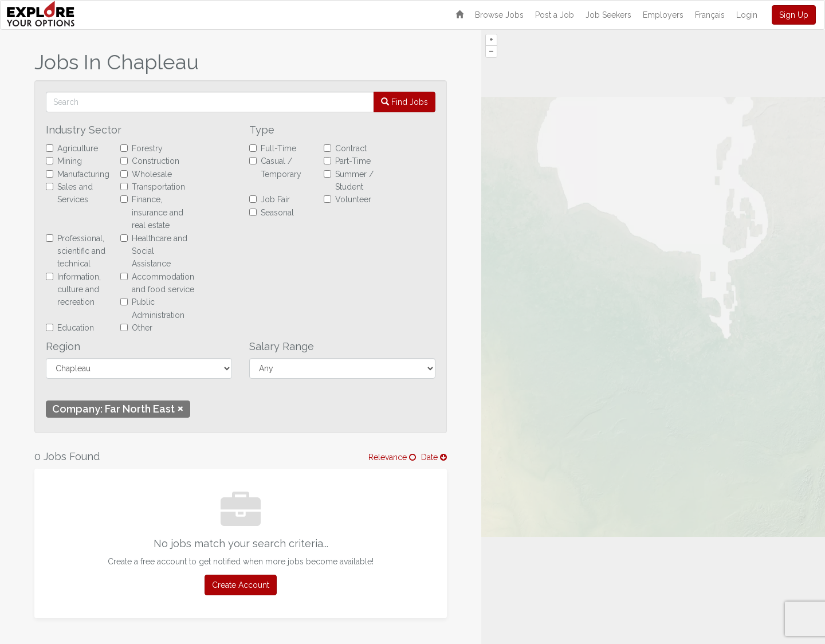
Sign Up (794, 15)
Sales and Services (69, 193)
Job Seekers (608, 15)
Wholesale (146, 174)
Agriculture (72, 148)
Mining (64, 161)
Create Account (241, 585)
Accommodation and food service (157, 283)
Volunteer (347, 199)
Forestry (142, 148)
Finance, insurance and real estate (152, 212)
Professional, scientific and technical (76, 251)
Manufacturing (78, 174)
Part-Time (347, 161)
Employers (663, 15)
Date (434, 457)
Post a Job (555, 15)
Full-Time (273, 148)
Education (70, 328)
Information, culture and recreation (73, 290)
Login (747, 15)
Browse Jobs (499, 15)
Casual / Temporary (275, 167)
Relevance (392, 457)
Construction (150, 161)
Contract (345, 148)
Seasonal (272, 213)
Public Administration (152, 308)
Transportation (153, 187)
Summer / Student (349, 180)
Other (136, 328)
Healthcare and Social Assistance (154, 251)
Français (710, 15)
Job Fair (270, 199)
